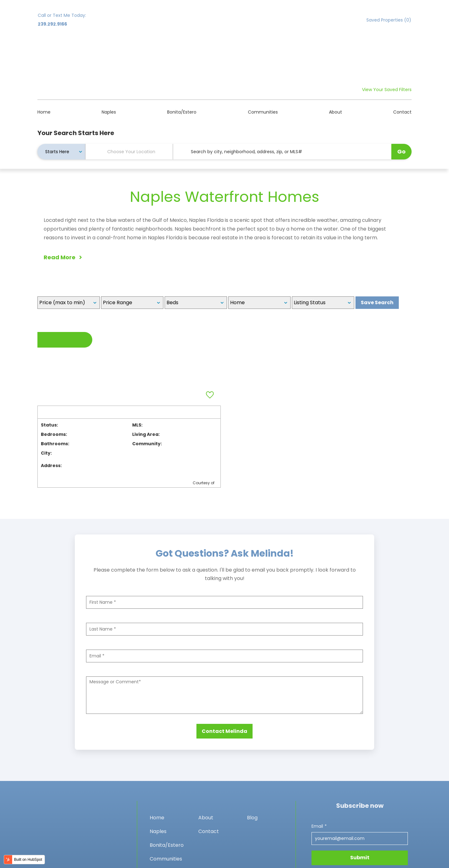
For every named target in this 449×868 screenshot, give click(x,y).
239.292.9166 (52, 24)
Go (401, 90)
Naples (109, 50)
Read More (63, 195)
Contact (402, 50)
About (336, 50)
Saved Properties (389, 20)
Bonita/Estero (182, 50)
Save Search (377, 241)
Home (44, 50)
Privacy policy (54, 861)
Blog (252, 759)
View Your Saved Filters (387, 28)
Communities (263, 50)
